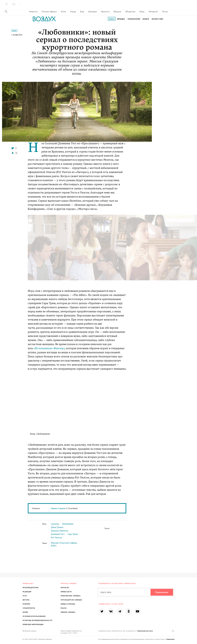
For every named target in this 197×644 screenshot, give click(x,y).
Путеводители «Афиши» (71, 600)
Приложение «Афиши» (71, 596)
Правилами (170, 639)
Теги (25, 596)
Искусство (157, 19)
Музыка (121, 19)
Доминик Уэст (58, 534)
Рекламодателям (30, 587)
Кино (112, 19)
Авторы (26, 600)
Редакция (27, 592)
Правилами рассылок (145, 631)
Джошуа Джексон (59, 531)
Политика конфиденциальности (37, 620)
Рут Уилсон (56, 538)
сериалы (55, 524)
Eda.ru (64, 608)
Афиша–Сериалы (58, 508)
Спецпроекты (29, 608)
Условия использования (34, 616)
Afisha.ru (65, 587)
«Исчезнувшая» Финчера (49, 349)
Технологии (134, 19)
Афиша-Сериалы (68, 604)
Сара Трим (73, 534)
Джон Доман (57, 528)
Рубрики (26, 604)
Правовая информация (33, 624)
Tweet (107, 529)
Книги (146, 19)
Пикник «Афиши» (68, 612)
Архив (25, 612)
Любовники (68, 524)
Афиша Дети (66, 592)
